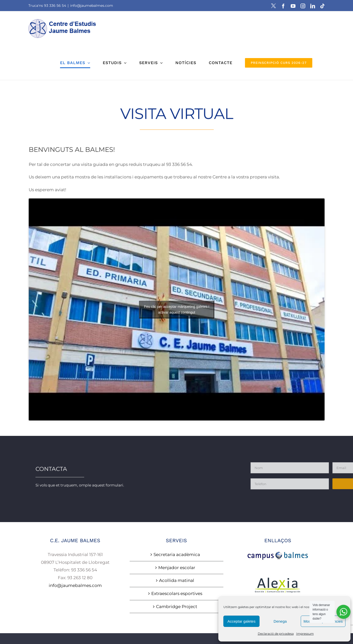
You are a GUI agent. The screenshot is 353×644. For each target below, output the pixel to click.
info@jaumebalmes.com (92, 6)
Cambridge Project (177, 607)
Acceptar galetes (241, 621)
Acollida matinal (177, 580)
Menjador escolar (177, 568)
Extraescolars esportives (177, 593)
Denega (280, 621)
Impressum (305, 634)
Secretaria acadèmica (177, 555)
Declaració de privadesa (276, 634)
